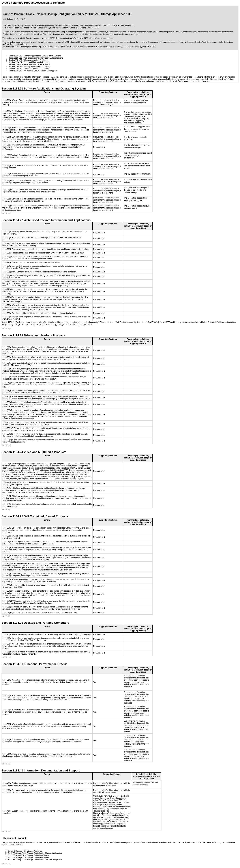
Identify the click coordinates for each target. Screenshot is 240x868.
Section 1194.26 (15, 67)
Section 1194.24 (15, 62)
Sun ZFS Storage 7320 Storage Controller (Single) (28, 857)
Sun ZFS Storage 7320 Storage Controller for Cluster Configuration (35, 860)
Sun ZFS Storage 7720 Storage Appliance (25, 851)
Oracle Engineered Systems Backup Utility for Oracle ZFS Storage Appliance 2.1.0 (66, 28)
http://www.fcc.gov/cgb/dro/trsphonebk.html (111, 817)
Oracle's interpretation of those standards (115, 42)
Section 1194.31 (15, 69)
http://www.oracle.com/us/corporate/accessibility (103, 47)
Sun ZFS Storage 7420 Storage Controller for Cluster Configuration (35, 853)
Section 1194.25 (15, 64)
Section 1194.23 (15, 60)
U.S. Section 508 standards (78, 42)
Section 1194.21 (15, 56)
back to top (6, 213)
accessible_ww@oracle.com (143, 47)
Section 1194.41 (15, 71)
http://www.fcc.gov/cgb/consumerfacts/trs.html (112, 813)
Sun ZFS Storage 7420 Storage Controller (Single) (28, 855)
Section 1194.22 (15, 58)
